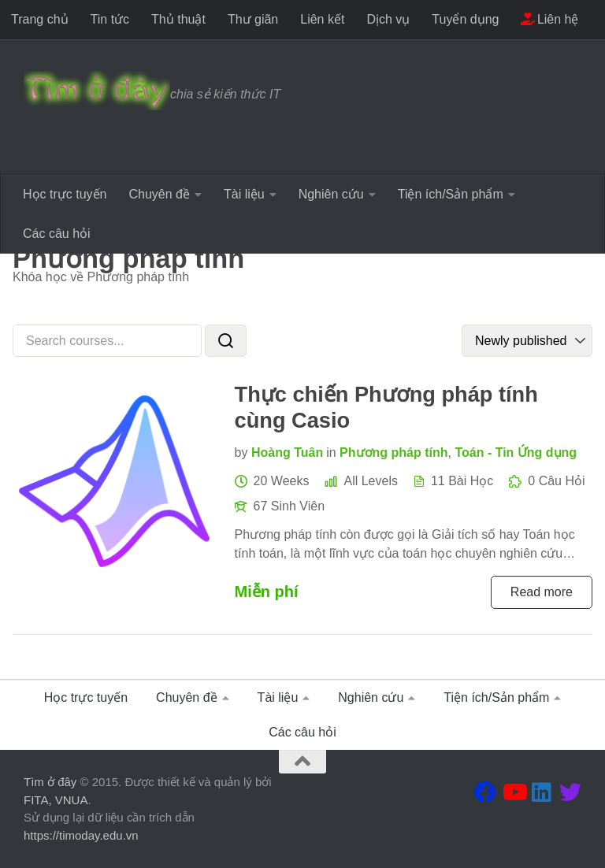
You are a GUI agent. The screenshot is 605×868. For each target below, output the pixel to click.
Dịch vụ (388, 19)
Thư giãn (253, 19)
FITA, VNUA (56, 800)
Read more (542, 592)
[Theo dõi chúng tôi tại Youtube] (514, 792)
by (241, 453)
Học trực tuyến (65, 194)
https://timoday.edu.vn (81, 835)
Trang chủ (40, 19)
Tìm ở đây (50, 782)
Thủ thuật (178, 19)
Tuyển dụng (465, 19)
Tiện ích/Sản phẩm (451, 194)
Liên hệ (549, 19)
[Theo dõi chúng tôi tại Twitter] (570, 792)
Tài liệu (244, 194)
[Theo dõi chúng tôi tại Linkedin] (542, 792)
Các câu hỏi (57, 234)
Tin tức (110, 19)
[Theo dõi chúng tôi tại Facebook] (485, 792)
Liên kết (322, 19)
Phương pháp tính (393, 453)
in (331, 453)
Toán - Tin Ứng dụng (516, 453)
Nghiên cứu (331, 194)
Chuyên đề (159, 194)
